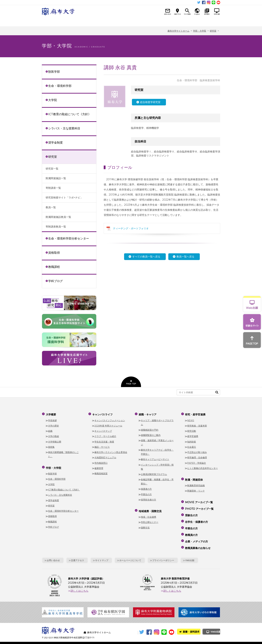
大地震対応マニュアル (105, 456)
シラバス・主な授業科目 (64, 128)
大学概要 (54, 21)
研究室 (53, 157)
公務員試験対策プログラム (154, 473)
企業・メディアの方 (196, 530)
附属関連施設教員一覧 (58, 217)
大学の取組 (53, 435)
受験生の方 (191, 510)
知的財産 (192, 440)
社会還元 (192, 446)
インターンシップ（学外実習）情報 (157, 466)
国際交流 (145, 525)
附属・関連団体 (207, 21)
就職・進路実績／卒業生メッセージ (157, 441)
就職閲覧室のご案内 (151, 434)
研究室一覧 (52, 169)
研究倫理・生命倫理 (197, 456)
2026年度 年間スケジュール (108, 424)
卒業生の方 (146, 493)
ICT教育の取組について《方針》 (70, 114)
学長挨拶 (52, 419)
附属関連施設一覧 (56, 178)
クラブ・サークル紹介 (105, 435)
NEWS (191, 419)
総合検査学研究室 (150, 102)
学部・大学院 (80, 21)
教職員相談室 (101, 472)
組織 (50, 430)
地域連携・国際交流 (156, 21)
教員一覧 (51, 207)
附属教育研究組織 (196, 483)
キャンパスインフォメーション (110, 419)
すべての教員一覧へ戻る (146, 257)
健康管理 (99, 467)
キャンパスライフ (105, 21)
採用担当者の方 (148, 498)
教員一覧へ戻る (185, 257)
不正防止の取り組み (197, 451)
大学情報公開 (55, 440)
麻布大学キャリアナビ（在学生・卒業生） (157, 451)
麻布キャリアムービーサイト (155, 458)
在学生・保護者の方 (196, 515)
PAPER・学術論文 (197, 461)
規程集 (51, 446)
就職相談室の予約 (150, 429)
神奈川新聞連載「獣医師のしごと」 (63, 453)
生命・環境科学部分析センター (69, 238)
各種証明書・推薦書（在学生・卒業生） (157, 480)
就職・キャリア (130, 21)
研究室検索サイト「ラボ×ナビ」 (64, 198)
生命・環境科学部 (60, 86)
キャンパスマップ (103, 430)
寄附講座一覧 (53, 188)
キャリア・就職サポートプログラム (157, 421)
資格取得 (54, 253)
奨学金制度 (55, 142)
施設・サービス (102, 446)
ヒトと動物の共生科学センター (203, 467)
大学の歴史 (53, 424)
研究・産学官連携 (181, 21)
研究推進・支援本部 (197, 424)
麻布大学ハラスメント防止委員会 (111, 451)
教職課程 (54, 267)
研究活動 (192, 430)
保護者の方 (146, 488)
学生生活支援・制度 (104, 440)
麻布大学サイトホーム (100, 619)
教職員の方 (191, 525)
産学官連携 (193, 435)
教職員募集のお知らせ (197, 536)
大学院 (53, 100)
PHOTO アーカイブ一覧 (199, 504)
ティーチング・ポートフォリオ (131, 228)
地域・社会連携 (148, 514)
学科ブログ (55, 281)
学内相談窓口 (101, 461)
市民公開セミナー (150, 520)
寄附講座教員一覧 (56, 227)
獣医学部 (54, 72)
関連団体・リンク (196, 488)
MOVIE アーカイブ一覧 (199, 499)
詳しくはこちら (80, 578)
